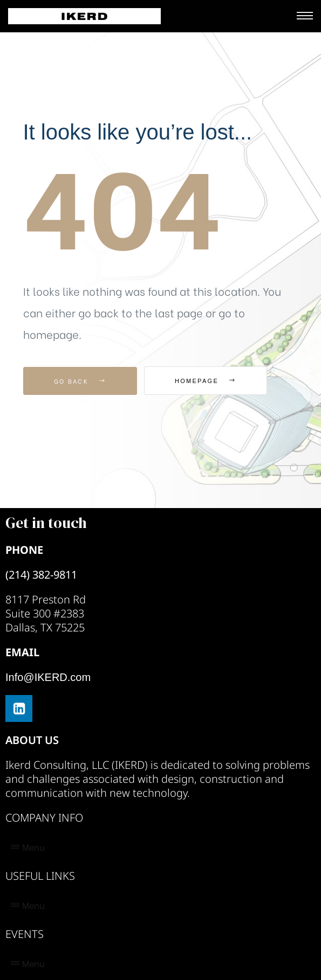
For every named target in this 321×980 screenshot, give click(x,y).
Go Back (80, 381)
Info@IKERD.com (48, 677)
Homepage (206, 381)
